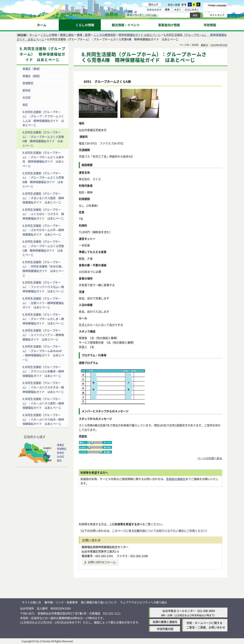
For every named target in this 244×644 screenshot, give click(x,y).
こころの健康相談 (105, 35)
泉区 (25, 105)
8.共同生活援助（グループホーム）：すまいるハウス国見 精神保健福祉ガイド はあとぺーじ (43, 198)
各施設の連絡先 (176, 479)
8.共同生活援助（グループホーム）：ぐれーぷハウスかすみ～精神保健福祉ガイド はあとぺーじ (43, 387)
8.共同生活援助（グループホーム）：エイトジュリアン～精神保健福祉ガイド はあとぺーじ (43, 335)
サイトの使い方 (31, 602)
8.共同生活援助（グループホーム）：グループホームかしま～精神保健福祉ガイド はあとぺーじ (43, 319)
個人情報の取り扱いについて (99, 602)
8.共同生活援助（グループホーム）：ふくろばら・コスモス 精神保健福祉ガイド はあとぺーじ (43, 214)
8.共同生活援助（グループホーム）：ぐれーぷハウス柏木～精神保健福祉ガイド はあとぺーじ (43, 419)
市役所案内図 (165, 629)
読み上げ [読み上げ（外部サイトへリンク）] (153, 4)
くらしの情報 (49, 35)
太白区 (27, 97)
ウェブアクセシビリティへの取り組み (144, 602)
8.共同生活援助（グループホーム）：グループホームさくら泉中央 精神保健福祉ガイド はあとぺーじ (43, 159)
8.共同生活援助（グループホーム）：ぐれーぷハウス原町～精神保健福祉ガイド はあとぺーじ (43, 403)
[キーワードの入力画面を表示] (128, 15)
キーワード (134, 15)
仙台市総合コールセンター (179, 611)
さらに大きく (192, 10)
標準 (184, 4)
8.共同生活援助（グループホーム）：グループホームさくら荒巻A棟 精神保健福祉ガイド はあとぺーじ (43, 139)
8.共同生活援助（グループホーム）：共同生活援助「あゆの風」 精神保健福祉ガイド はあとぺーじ (45, 269)
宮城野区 (28, 83)
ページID (150, 15)
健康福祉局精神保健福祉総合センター (105, 547)
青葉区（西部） (32, 76)
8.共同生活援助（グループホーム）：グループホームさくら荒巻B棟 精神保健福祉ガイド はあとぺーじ (43, 180)
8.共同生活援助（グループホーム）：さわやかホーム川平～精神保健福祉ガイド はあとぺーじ (43, 230)
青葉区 (60, 445)
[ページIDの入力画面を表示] (145, 15)
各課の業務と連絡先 (165, 622)
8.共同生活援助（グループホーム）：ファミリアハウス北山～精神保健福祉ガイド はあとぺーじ (43, 287)
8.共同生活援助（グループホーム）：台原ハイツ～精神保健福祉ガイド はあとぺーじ (43, 303)
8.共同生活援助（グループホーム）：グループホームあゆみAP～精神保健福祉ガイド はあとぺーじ (43, 353)
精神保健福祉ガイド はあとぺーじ (140, 35)
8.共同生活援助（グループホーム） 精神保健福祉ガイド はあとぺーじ (43, 54)
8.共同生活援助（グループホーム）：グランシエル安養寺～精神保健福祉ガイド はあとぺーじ (43, 371)
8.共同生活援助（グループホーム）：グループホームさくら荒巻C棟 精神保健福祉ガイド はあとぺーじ (43, 248)
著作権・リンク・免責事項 (61, 602)
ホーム (33, 35)
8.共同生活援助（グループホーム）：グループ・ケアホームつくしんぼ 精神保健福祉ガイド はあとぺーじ (43, 118)
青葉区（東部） (32, 69)
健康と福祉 (67, 35)
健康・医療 (84, 35)
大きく (178, 10)
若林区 (27, 90)
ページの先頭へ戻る (210, 458)
